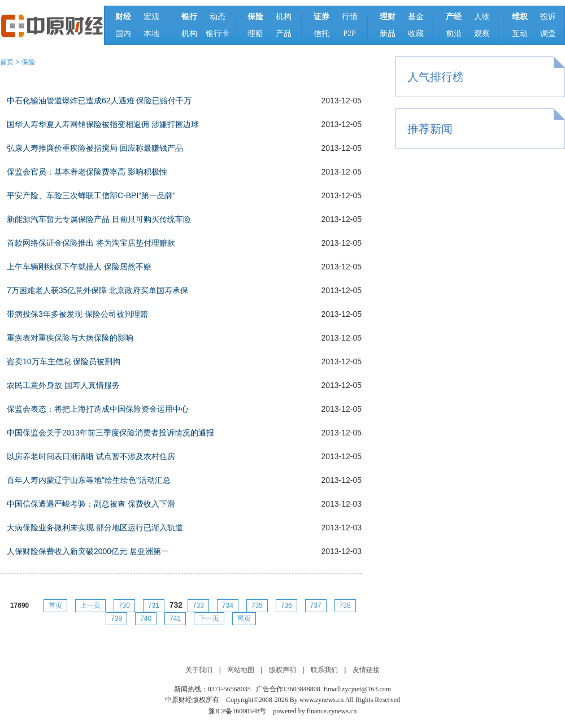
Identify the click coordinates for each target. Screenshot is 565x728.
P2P (349, 34)
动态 (218, 17)
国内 (123, 34)
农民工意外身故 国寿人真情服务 (63, 385)
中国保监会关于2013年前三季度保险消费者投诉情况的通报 (110, 433)
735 (257, 605)
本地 (151, 34)
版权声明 (282, 670)
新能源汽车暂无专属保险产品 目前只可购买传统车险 (99, 219)
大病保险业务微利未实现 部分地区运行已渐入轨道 (95, 528)
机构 (189, 34)
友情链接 (366, 670)
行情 (350, 17)
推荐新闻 (430, 129)
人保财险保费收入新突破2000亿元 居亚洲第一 (88, 551)
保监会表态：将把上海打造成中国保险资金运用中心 (98, 409)
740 (146, 618)
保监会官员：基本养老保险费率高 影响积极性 (87, 172)
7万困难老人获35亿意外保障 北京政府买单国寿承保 (97, 290)
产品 (284, 34)
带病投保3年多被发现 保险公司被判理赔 (77, 314)
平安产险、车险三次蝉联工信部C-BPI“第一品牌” (91, 195)
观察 (482, 34)
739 (116, 618)
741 (175, 618)
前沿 (454, 34)
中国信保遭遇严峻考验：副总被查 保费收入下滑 (91, 504)
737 (316, 605)
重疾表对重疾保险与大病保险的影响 (70, 338)
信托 (321, 34)
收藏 (416, 34)
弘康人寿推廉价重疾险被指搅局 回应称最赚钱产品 (95, 148)
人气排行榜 (436, 77)
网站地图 (241, 670)
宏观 (151, 17)
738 (345, 605)
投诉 (548, 17)
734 (228, 605)
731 (154, 605)
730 (124, 605)
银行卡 (218, 34)
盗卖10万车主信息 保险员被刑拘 (64, 361)
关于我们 (199, 670)
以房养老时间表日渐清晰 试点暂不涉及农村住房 (91, 456)
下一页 (209, 618)
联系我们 (324, 670)
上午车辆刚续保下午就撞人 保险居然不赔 (79, 267)
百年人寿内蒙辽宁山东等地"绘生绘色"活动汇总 (89, 480)
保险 (28, 62)
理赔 (255, 34)
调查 (548, 34)
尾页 (244, 618)
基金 (416, 17)
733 (198, 605)
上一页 (90, 605)
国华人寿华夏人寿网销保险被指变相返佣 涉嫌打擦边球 (103, 124)
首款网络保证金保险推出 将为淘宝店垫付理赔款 (91, 243)
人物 (482, 17)
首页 (7, 62)
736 (286, 605)
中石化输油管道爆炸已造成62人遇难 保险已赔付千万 (99, 101)
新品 (388, 34)
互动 (520, 34)
